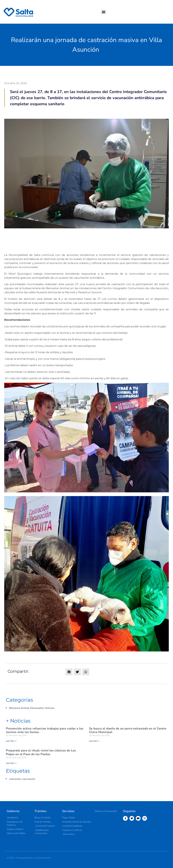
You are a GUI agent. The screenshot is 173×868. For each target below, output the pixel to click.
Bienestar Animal (19, 708)
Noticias (50, 708)
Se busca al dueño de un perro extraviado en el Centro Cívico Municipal (128, 730)
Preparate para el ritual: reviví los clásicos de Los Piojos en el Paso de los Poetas (41, 752)
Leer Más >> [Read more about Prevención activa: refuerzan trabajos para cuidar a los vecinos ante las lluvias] (11, 741)
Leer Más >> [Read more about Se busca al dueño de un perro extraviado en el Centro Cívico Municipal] (94, 741)
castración (15, 779)
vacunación (29, 779)
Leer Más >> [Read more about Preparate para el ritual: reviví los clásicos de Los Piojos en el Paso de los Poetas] (11, 763)
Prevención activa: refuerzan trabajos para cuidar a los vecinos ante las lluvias (45, 730)
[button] (103, 12)
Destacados (37, 708)
